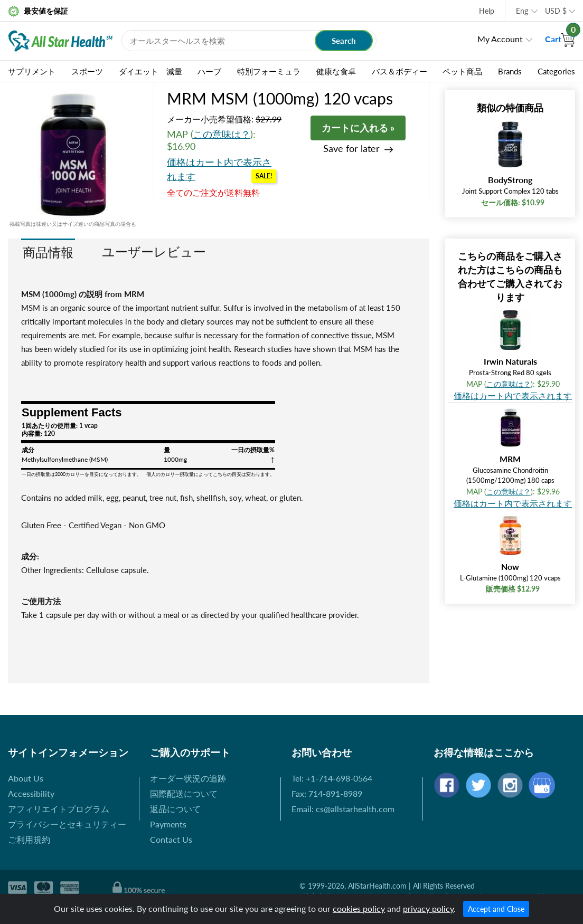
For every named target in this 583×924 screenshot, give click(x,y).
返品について (175, 809)
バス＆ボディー (399, 71)
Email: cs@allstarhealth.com (343, 809)
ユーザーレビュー (154, 251)
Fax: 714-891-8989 (327, 793)
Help (487, 11)
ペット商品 (462, 71)
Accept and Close (496, 909)
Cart (560, 39)
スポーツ (87, 71)
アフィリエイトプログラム (59, 809)
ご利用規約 (29, 839)
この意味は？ (222, 134)
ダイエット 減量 (151, 71)
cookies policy (359, 908)
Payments (168, 824)
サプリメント (32, 71)
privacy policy (428, 908)
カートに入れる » (358, 128)
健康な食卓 (336, 71)
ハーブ (209, 71)
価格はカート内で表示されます (513, 396)
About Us (26, 778)
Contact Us (171, 839)
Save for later (351, 149)
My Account (500, 39)
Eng (522, 11)
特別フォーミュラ (269, 71)
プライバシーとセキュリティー (67, 824)
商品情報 (48, 252)
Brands (510, 71)
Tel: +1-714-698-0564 (332, 778)
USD (556, 11)
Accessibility (31, 793)
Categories (556, 71)
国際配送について (184, 793)
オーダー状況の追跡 (188, 778)
